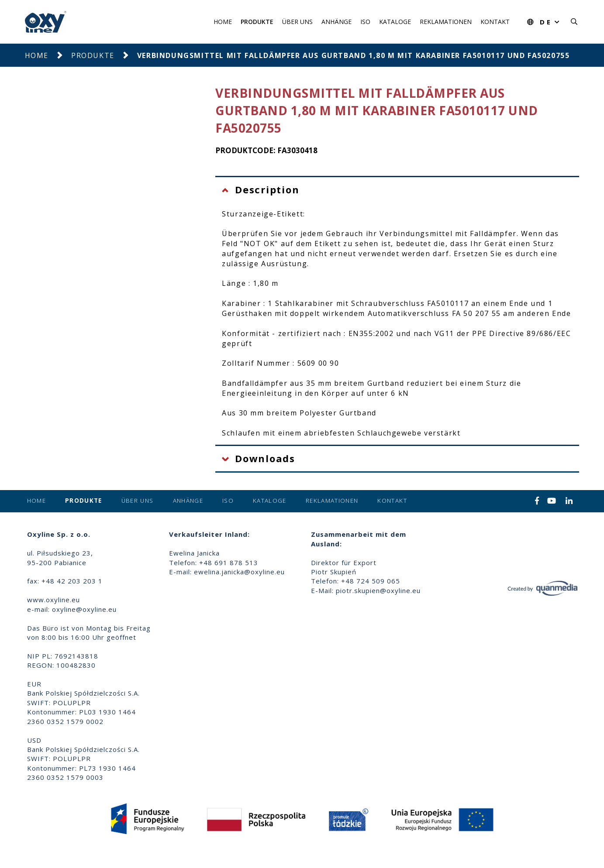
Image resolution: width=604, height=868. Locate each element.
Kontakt (495, 22)
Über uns (297, 22)
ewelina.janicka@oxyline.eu (239, 572)
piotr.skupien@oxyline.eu (378, 590)
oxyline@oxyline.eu (84, 609)
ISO (365, 22)
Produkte (257, 22)
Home (223, 22)
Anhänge (337, 22)
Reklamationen (446, 22)
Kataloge (395, 22)
